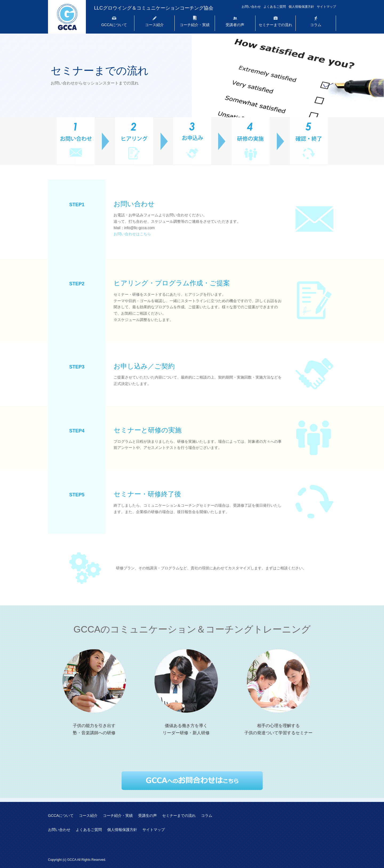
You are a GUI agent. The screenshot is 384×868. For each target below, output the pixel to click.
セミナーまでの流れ (275, 25)
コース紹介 (154, 25)
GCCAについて (114, 25)
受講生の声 (147, 816)
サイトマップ (326, 7)
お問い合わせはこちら (132, 234)
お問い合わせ (251, 7)
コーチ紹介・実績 (195, 25)
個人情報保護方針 (301, 7)
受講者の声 (235, 25)
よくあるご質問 (275, 7)
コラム (316, 25)
